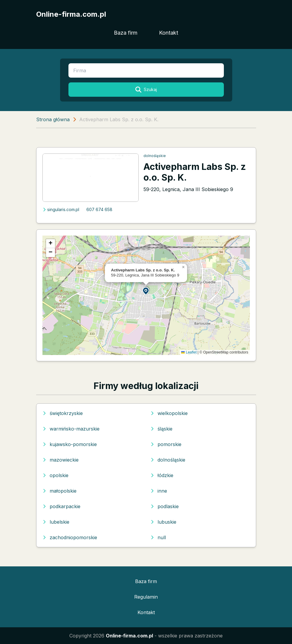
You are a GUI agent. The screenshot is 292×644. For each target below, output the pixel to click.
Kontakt (169, 33)
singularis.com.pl (61, 209)
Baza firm (126, 33)
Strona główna (53, 119)
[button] (146, 291)
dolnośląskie (155, 156)
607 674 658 (99, 209)
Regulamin (146, 597)
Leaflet (189, 352)
